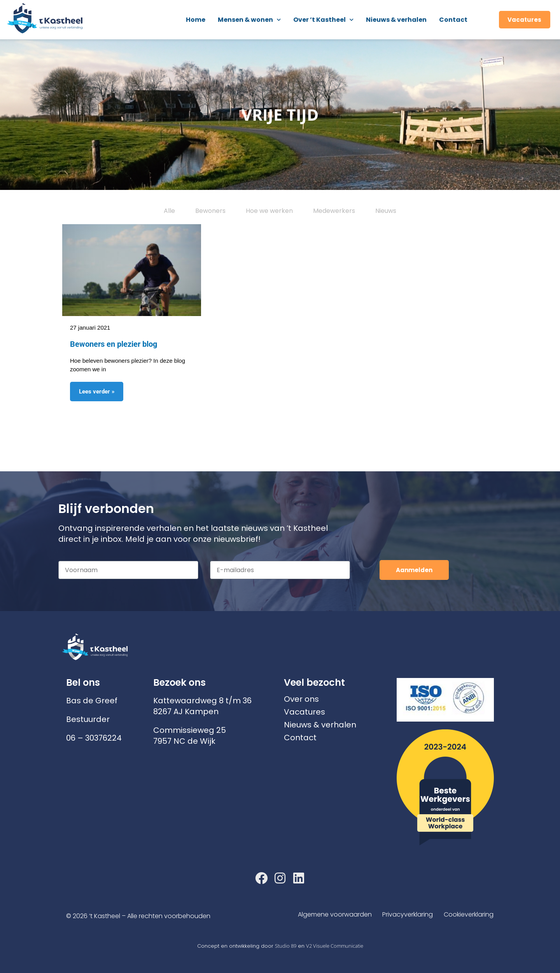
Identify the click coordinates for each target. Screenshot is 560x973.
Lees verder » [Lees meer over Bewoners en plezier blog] (97, 392)
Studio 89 (286, 946)
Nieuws (386, 211)
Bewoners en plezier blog (114, 344)
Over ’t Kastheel (323, 20)
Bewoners (210, 211)
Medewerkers (334, 211)
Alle (169, 211)
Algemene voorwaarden (331, 915)
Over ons (301, 699)
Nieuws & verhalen (396, 20)
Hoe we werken (269, 211)
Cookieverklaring (469, 915)
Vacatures (304, 712)
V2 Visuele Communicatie (335, 946)
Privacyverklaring (406, 915)
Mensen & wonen (249, 20)
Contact (453, 20)
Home (196, 20)
